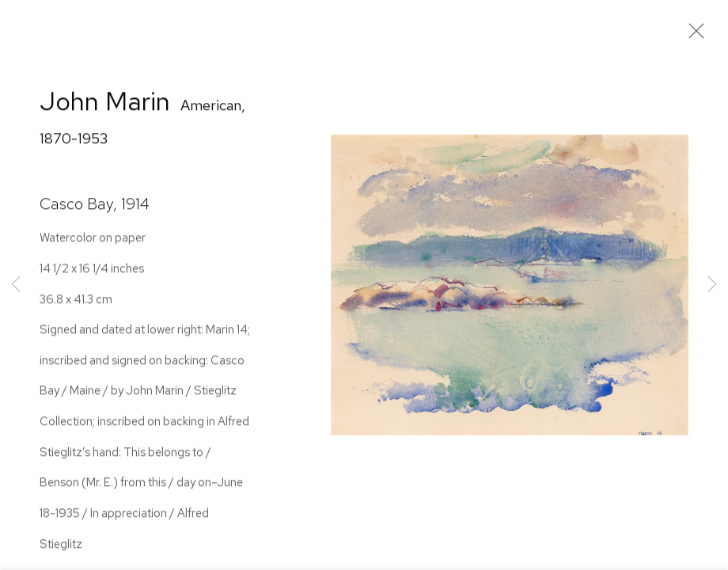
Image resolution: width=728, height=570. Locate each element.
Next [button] (712, 285)
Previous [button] (16, 285)
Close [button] (692, 36)
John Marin (105, 103)
